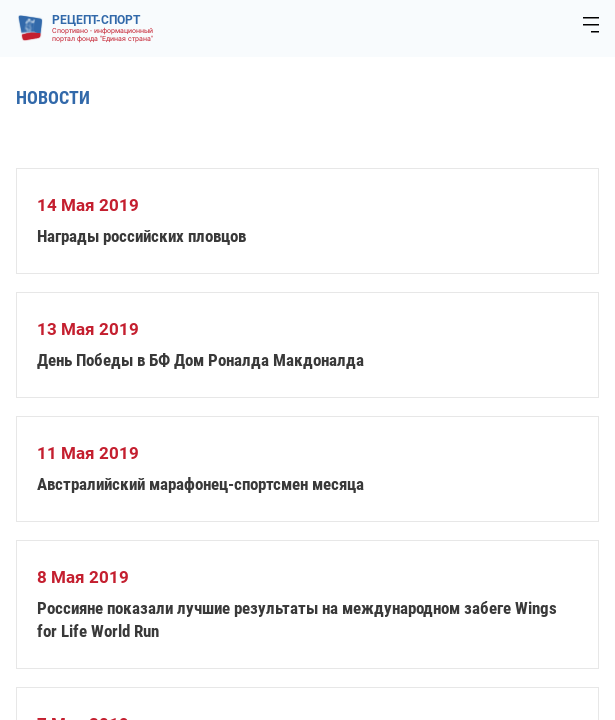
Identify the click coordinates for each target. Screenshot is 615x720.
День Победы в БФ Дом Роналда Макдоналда (200, 360)
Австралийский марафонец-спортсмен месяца (200, 484)
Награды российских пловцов (141, 236)
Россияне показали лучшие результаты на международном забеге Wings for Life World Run (297, 619)
